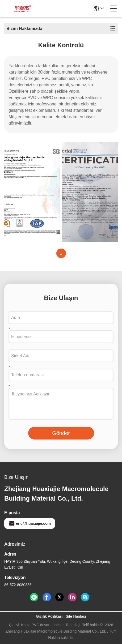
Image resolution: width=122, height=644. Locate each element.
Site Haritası (76, 616)
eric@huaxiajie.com (30, 523)
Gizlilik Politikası (49, 616)
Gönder (61, 433)
